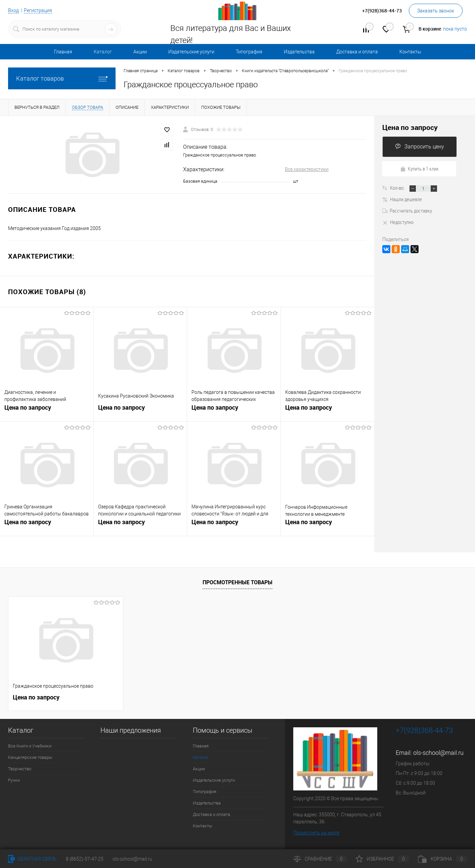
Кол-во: (398, 188)
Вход (13, 10)
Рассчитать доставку (407, 211)
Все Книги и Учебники (30, 746)
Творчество (20, 769)
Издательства (299, 52)
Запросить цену (420, 147)
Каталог (103, 52)
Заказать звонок (436, 11)
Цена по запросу (28, 408)
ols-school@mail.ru (438, 753)
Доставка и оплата (357, 52)
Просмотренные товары (237, 582)
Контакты (410, 52)
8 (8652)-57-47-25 (85, 859)
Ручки (14, 780)
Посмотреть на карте (316, 833)
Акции (140, 52)
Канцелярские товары (30, 757)
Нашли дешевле (402, 199)
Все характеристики (307, 169)
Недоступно (398, 222)
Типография (249, 52)
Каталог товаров (62, 78)
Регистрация (38, 10)
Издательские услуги (191, 52)
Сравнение (320, 859)
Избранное (382, 859)
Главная (63, 52)
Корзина (442, 859)
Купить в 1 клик (419, 169)
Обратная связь (32, 859)
